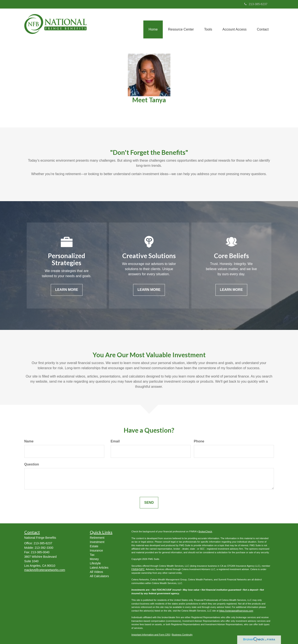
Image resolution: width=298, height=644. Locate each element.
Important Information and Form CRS (151, 635)
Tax (92, 555)
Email (115, 441)
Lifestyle (95, 563)
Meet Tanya (149, 100)
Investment (97, 542)
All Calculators (99, 576)
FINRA (135, 569)
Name (29, 441)
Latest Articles (99, 568)
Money (94, 559)
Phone (199, 441)
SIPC (142, 569)
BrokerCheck (205, 531)
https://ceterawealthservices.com (236, 611)
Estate (94, 546)
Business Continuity (182, 635)
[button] (180, 25)
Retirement (97, 538)
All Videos (96, 572)
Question (32, 464)
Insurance (96, 550)
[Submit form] (149, 503)
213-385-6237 (256, 4)
